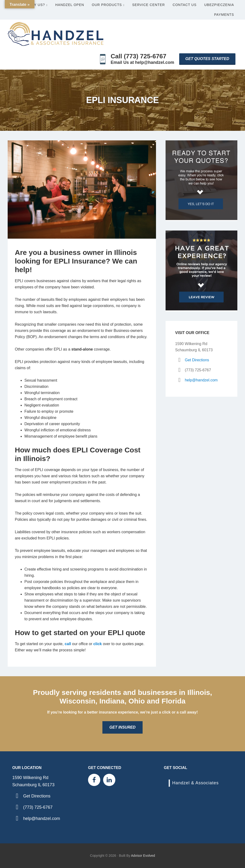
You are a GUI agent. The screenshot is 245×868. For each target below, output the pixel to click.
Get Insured (122, 727)
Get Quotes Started (207, 59)
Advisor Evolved (143, 856)
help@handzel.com (201, 380)
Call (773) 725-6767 (139, 56)
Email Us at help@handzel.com (143, 62)
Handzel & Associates (195, 783)
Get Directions (197, 360)
